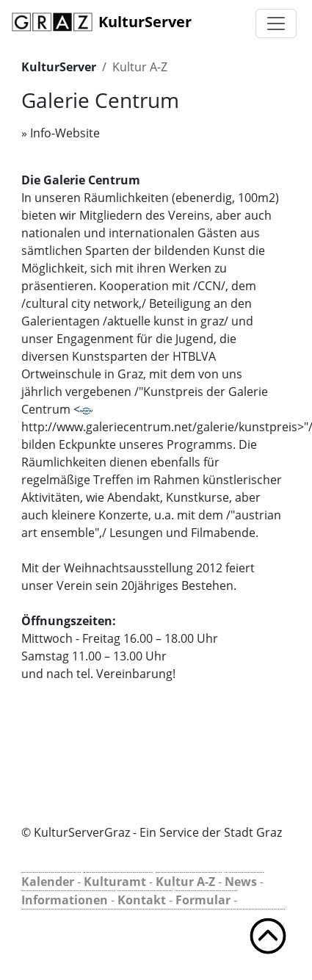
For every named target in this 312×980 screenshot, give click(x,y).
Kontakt (142, 900)
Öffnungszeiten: (69, 621)
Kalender (48, 882)
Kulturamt (115, 882)
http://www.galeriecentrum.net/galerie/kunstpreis (159, 422)
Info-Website (65, 133)
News (241, 882)
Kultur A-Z (140, 67)
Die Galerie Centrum (81, 180)
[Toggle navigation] (276, 24)
